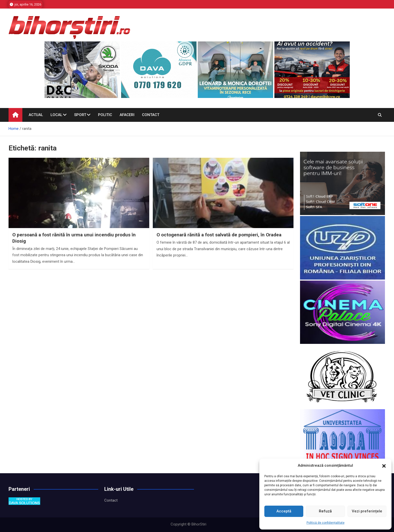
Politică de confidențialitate (326, 523)
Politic (105, 115)
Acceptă (284, 511)
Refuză (325, 511)
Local (56, 115)
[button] (384, 466)
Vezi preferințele (367, 511)
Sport (80, 115)
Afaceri (127, 115)
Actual (36, 115)
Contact (151, 115)
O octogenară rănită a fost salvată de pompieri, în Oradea (219, 235)
